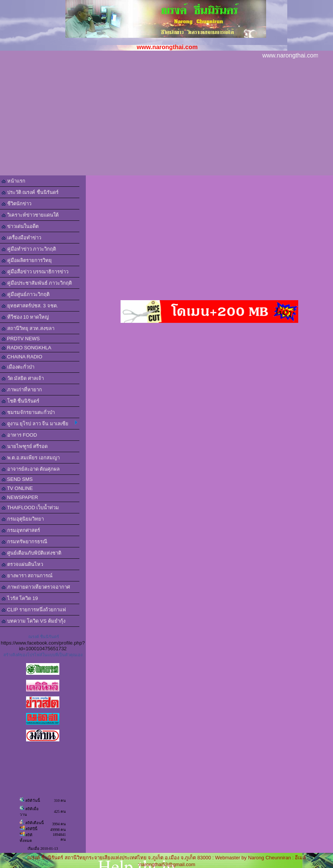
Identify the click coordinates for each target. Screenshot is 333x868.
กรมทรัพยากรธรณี (24, 542)
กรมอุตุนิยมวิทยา (23, 519)
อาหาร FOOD (19, 435)
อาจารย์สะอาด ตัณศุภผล (31, 469)
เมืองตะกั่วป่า (18, 367)
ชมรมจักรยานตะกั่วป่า (28, 412)
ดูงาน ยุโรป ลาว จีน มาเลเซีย (39, 423)
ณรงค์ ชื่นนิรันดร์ (44, 637)
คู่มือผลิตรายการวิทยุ (27, 260)
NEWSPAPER (20, 497)
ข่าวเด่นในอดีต (20, 226)
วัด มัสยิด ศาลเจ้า (23, 378)
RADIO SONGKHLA (26, 348)
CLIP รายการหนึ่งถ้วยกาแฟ (34, 610)
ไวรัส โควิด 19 (20, 598)
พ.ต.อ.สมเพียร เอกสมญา (31, 458)
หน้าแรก (13, 181)
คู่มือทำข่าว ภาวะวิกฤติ (29, 249)
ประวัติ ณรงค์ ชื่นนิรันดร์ (30, 192)
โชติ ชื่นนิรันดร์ (20, 401)
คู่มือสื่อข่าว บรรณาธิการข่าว (35, 272)
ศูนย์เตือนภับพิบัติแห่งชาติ (31, 553)
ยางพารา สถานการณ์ (27, 576)
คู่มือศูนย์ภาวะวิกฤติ (26, 294)
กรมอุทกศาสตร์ (21, 530)
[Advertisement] (166, 119)
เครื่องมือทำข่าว (21, 238)
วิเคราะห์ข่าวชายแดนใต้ (30, 215)
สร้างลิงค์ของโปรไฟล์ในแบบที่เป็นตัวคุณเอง (43, 655)
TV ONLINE (17, 488)
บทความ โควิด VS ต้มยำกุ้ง (33, 621)
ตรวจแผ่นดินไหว (22, 564)
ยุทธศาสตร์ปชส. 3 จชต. (30, 306)
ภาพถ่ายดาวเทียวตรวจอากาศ (36, 587)
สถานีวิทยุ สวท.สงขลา (28, 328)
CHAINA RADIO (22, 357)
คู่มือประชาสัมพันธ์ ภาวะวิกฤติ (37, 283)
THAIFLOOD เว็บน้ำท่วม (30, 508)
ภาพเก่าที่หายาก (22, 390)
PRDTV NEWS (21, 339)
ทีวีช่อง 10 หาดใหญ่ (25, 317)
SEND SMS (17, 479)
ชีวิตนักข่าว (16, 204)
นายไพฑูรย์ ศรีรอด (25, 446)
